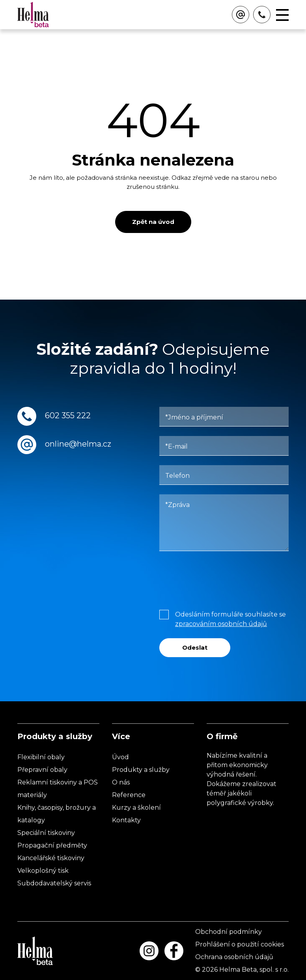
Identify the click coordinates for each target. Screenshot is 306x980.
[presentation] (219, 579)
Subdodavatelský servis (54, 883)
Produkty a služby (141, 770)
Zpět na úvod (153, 222)
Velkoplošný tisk (43, 871)
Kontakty (126, 820)
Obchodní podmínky (229, 932)
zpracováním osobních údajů (221, 624)
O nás (121, 782)
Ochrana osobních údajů (234, 957)
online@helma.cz (78, 444)
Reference (129, 795)
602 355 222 (68, 415)
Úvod (120, 757)
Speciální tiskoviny (46, 833)
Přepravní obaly (42, 770)
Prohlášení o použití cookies (240, 944)
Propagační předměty (52, 845)
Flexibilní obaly (41, 757)
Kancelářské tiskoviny (51, 858)
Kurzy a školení (136, 808)
